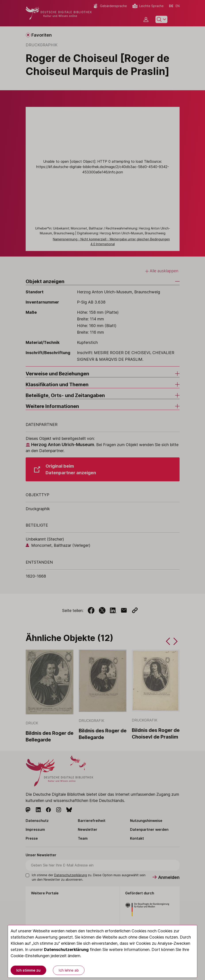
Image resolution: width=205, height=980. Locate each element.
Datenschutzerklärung (66, 950)
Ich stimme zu (28, 970)
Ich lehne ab (69, 970)
